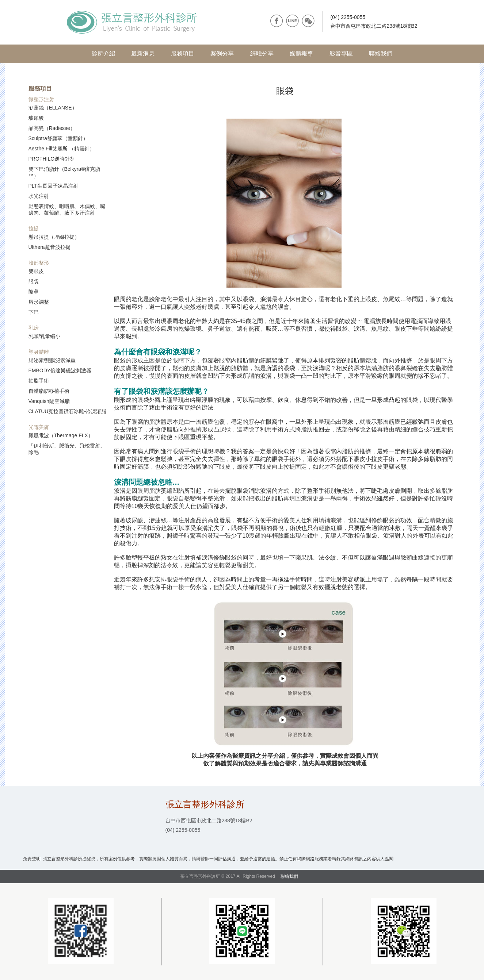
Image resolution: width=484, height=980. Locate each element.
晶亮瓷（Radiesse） (52, 128)
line (292, 21)
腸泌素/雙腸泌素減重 (52, 360)
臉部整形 (39, 263)
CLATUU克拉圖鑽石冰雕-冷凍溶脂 (68, 411)
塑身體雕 (39, 352)
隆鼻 (34, 292)
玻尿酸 (36, 118)
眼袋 (34, 281)
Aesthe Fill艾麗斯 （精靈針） (62, 149)
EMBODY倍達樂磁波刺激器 (60, 370)
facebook (277, 21)
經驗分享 (262, 53)
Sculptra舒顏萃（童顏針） (58, 138)
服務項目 (183, 53)
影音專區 (341, 53)
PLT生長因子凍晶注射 (54, 186)
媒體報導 (301, 53)
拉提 (34, 228)
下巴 (34, 312)
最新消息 (143, 53)
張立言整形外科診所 (132, 22)
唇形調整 (39, 302)
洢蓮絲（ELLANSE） (53, 108)
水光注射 (39, 196)
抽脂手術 (39, 381)
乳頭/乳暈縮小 (45, 336)
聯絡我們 (381, 53)
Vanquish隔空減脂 (49, 401)
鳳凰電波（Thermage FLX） (61, 435)
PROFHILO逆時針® (51, 159)
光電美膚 (39, 427)
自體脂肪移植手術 (49, 391)
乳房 (34, 328)
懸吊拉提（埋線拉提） (54, 237)
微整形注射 (41, 99)
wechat (308, 21)
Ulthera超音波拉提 (49, 247)
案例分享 (222, 53)
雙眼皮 (36, 271)
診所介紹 (103, 53)
